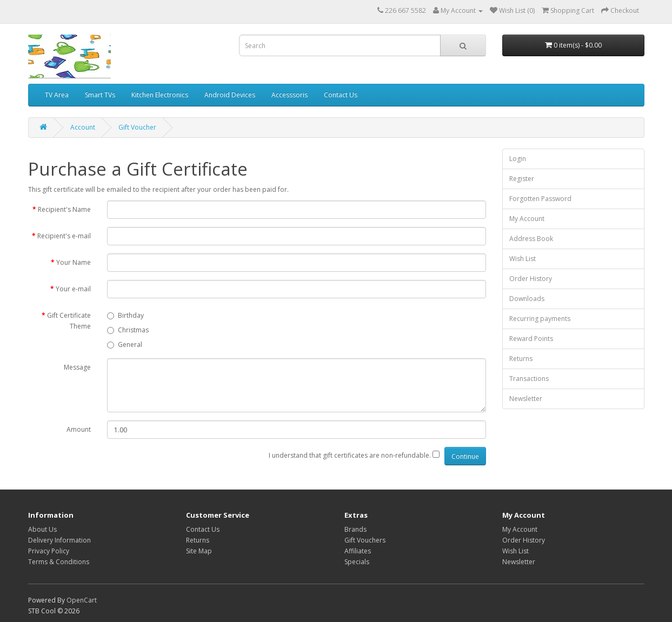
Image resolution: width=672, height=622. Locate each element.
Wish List (523, 259)
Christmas (128, 330)
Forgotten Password (540, 199)
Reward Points (531, 339)
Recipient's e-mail (64, 236)
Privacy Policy (49, 551)
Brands (355, 529)
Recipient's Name (64, 209)
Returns (521, 359)
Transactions (529, 379)
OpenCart (82, 600)
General (125, 345)
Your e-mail (73, 289)
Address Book (531, 239)
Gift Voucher (137, 127)
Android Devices (230, 95)
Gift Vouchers (365, 540)
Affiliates (358, 551)
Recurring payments (540, 319)
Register (522, 179)
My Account (527, 219)
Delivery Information (59, 540)
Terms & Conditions (59, 562)
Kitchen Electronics (160, 95)
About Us (42, 529)
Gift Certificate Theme (69, 321)
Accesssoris (290, 95)
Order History (531, 279)
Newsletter (526, 399)
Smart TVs (100, 95)
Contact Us (341, 95)
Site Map (199, 551)
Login (518, 159)
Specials (357, 562)
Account (83, 127)
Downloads (527, 299)
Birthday (125, 315)
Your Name (74, 262)
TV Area (57, 95)
